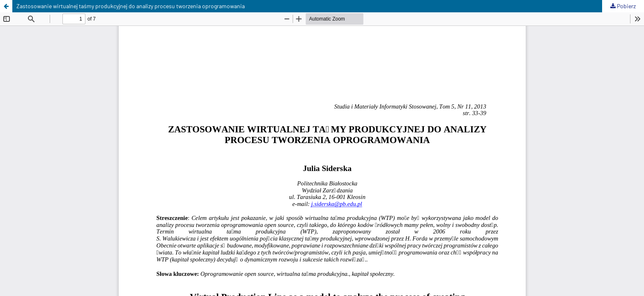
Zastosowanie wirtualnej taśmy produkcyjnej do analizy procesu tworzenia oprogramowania (131, 6)
